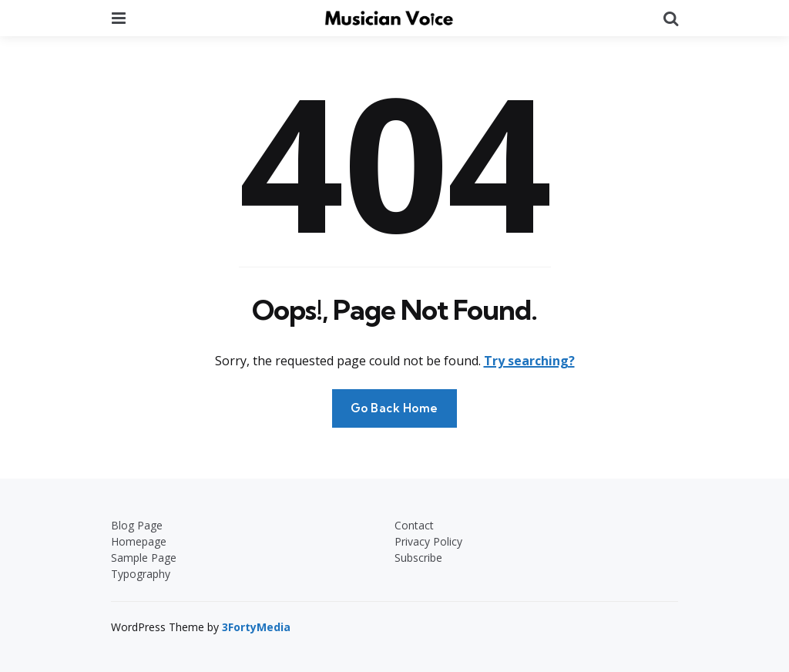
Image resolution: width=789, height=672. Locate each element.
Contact (414, 525)
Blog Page (137, 525)
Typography (141, 574)
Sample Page (144, 558)
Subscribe (418, 558)
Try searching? (529, 361)
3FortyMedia (256, 627)
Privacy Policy (428, 541)
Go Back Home (394, 408)
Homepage (139, 541)
